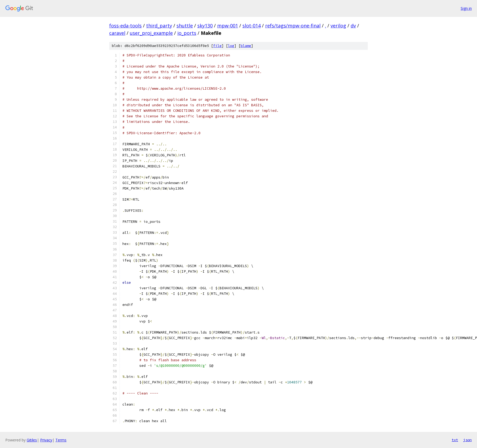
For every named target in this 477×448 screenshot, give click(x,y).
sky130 (205, 26)
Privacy (46, 440)
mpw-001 (228, 26)
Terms (61, 440)
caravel (117, 33)
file (217, 46)
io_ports (187, 33)
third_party (159, 26)
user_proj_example (151, 33)
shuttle (185, 26)
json (468, 440)
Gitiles (32, 440)
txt (455, 440)
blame (246, 46)
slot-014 (252, 26)
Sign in (466, 8)
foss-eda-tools (125, 26)
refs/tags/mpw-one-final (293, 26)
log (231, 46)
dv (353, 26)
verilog (338, 26)
